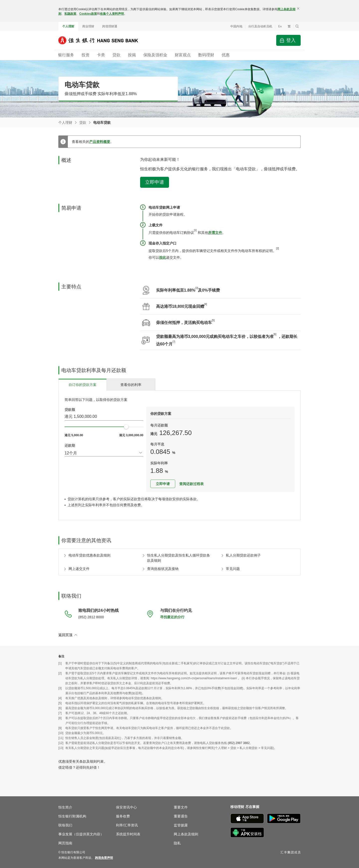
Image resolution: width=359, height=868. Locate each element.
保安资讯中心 (126, 807)
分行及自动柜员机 (260, 26)
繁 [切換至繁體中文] (289, 26)
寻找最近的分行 (172, 617)
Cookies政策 (88, 14)
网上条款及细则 (186, 834)
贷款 (83, 123)
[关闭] (298, 8)
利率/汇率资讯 (127, 825)
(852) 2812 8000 (91, 617)
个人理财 (68, 26)
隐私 (177, 843)
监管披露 (181, 825)
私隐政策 (70, 14)
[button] (297, 26)
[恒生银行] (102, 40)
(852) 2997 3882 (239, 743)
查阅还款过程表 (191, 484)
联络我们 (65, 825)
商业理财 (88, 26)
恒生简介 (65, 807)
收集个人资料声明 (112, 14)
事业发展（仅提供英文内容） (81, 834)
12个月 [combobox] (71, 453)
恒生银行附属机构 (72, 816)
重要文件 (181, 807)
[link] (104, 858)
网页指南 (65, 843)
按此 (163, 257)
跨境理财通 (110, 26)
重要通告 (181, 816)
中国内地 (236, 26)
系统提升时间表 (128, 834)
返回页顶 (65, 635)
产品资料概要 (100, 142)
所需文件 (215, 233)
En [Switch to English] (280, 26)
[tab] (83, 385)
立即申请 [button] (155, 182)
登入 (291, 40)
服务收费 (123, 816)
